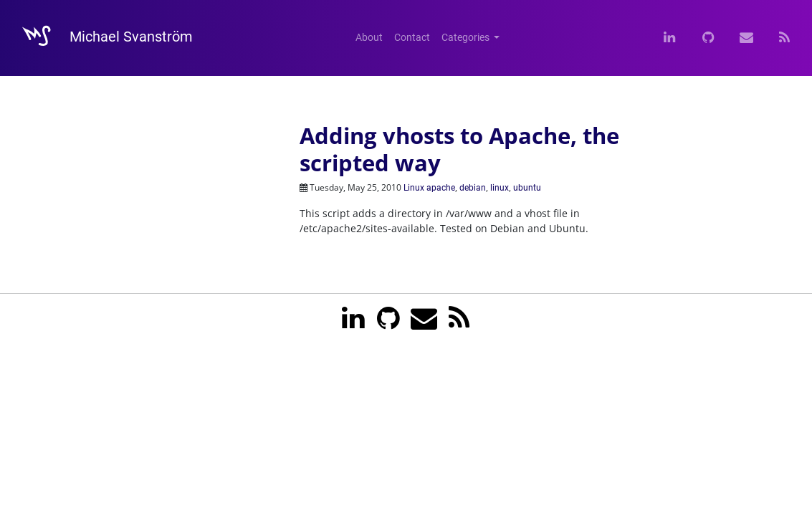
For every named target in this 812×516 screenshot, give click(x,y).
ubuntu (527, 188)
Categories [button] (467, 37)
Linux (414, 188)
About (369, 37)
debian (473, 188)
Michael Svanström (101, 38)
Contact (412, 37)
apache (441, 188)
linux (500, 188)
